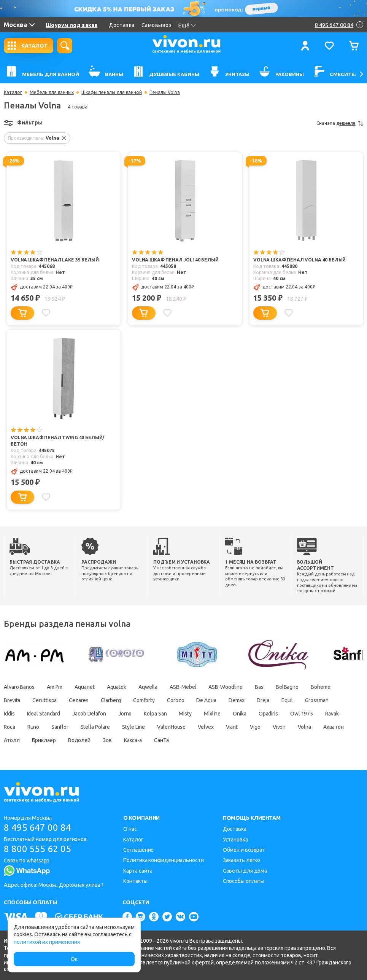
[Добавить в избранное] (46, 313)
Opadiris (268, 714)
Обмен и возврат (244, 850)
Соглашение (138, 850)
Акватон (334, 727)
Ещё (187, 25)
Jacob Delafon (89, 714)
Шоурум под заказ (71, 25)
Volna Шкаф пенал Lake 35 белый (55, 260)
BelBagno (287, 687)
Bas (259, 687)
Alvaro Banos (19, 687)
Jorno (125, 714)
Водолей (79, 740)
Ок (74, 959)
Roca (10, 727)
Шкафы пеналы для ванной (112, 92)
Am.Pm (55, 687)
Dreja (263, 700)
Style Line (133, 727)
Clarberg (111, 700)
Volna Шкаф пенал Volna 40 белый (299, 260)
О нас (130, 829)
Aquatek (117, 687)
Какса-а (133, 740)
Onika (240, 714)
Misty (185, 714)
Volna (304, 727)
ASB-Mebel (183, 687)
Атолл (12, 740)
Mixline (212, 714)
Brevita (12, 700)
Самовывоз (157, 25)
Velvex (206, 727)
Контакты (135, 881)
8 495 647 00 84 (37, 828)
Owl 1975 (302, 714)
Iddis (9, 714)
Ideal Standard (44, 714)
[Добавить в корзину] (22, 313)
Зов (107, 740)
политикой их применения (47, 942)
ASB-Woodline (226, 687)
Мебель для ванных (52, 92)
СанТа (161, 740)
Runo (33, 727)
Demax (237, 700)
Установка (235, 840)
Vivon (279, 727)
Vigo (255, 727)
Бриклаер (44, 740)
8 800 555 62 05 (37, 849)
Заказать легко (242, 860)
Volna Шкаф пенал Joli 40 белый (175, 260)
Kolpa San (155, 714)
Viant (232, 727)
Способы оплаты (244, 881)
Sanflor (60, 727)
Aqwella (148, 687)
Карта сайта (138, 871)
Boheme (320, 687)
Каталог (13, 92)
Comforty (144, 700)
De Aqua (206, 700)
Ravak (332, 714)
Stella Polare (95, 727)
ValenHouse (171, 727)
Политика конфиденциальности (163, 860)
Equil (287, 700)
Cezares (79, 700)
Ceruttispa (44, 700)
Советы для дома (245, 871)
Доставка (122, 25)
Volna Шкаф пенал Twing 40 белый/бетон (57, 441)
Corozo (176, 700)
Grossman (317, 700)
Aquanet (84, 687)
